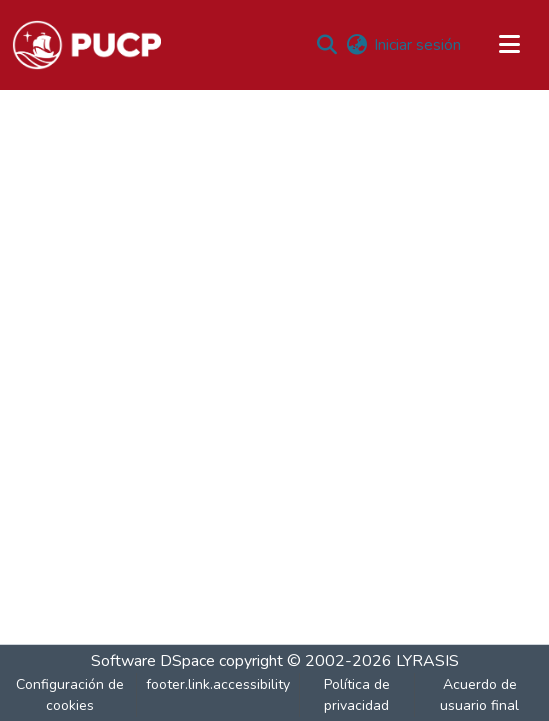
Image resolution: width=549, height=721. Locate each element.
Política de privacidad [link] (357, 695)
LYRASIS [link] (427, 661)
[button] (86, 45)
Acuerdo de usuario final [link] (479, 695)
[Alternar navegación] (509, 45)
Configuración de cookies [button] (70, 695)
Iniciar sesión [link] (417, 45)
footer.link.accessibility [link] (218, 684)
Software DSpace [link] (153, 661)
